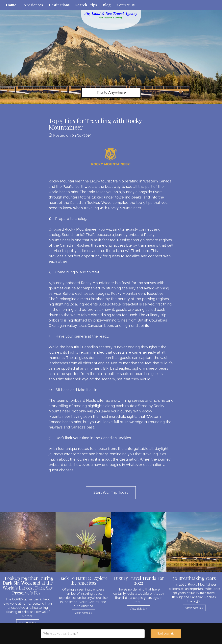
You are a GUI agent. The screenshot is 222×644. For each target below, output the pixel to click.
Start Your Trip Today (111, 492)
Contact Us (126, 5)
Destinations (59, 5)
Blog (107, 5)
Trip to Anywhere (111, 92)
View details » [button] (28, 623)
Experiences (33, 5)
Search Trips (86, 5)
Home (11, 5)
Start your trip (166, 634)
